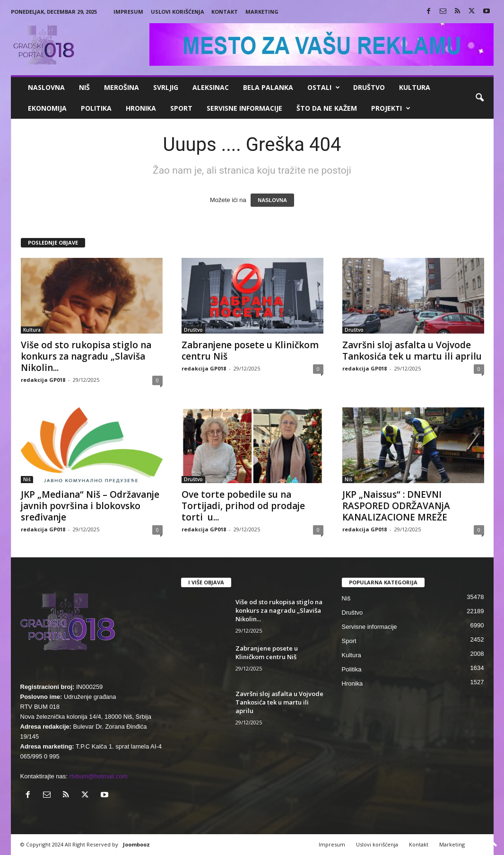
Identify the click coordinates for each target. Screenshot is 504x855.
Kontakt (225, 12)
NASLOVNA (272, 200)
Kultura (415, 87)
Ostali (324, 88)
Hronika (141, 108)
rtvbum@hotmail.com (99, 776)
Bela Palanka (268, 87)
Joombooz (136, 844)
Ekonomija (47, 108)
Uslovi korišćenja (178, 12)
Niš (84, 87)
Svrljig (166, 87)
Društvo (369, 87)
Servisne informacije (244, 108)
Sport (181, 108)
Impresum (128, 12)
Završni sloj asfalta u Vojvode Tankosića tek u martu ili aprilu (412, 351)
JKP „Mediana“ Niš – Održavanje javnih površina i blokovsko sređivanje (90, 506)
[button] (479, 98)
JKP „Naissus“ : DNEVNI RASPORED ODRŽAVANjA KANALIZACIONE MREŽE (396, 506)
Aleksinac (211, 87)
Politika (96, 108)
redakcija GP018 (43, 380)
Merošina (122, 87)
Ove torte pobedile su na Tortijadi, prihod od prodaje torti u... (243, 506)
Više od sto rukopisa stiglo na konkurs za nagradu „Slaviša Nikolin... (86, 356)
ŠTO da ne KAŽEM (327, 108)
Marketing (262, 12)
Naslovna (46, 87)
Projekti (391, 108)
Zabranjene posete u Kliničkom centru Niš (250, 351)
